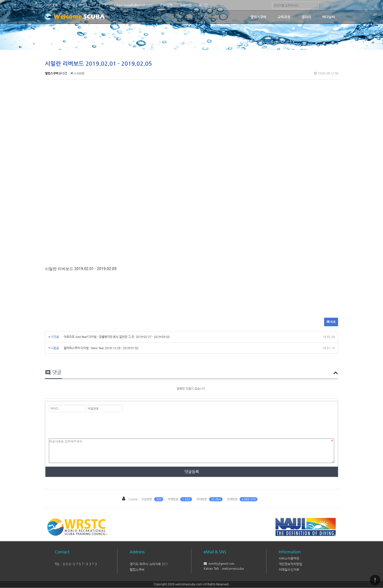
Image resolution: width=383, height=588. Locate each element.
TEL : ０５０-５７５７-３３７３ (76, 564)
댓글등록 (192, 472)
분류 (334, 5)
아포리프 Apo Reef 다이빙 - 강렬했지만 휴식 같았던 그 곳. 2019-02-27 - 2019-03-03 (117, 337)
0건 (63, 73)
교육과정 (284, 17)
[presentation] (86, 424)
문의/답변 (166, 5)
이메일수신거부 (289, 570)
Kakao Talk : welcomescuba (224, 568)
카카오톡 (52, 5)
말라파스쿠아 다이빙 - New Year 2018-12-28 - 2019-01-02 (101, 348)
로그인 (203, 5)
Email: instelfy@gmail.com (133, 5)
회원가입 (186, 5)
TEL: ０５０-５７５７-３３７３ (86, 5)
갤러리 (306, 17)
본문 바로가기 (0, 0)
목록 (331, 322)
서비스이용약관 (289, 558)
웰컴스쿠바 (258, 17)
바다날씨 (329, 17)
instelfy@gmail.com (221, 563)
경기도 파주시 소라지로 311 (149, 564)
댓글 (53, 373)
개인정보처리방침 (290, 564)
